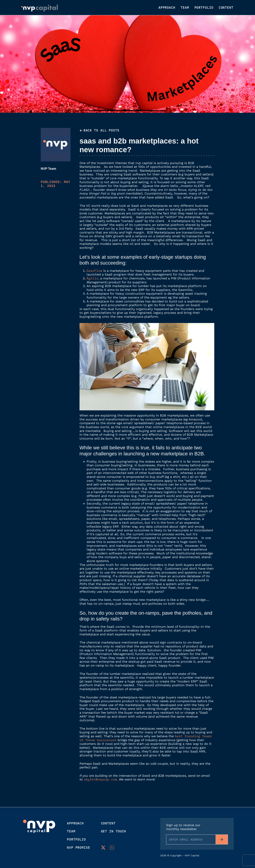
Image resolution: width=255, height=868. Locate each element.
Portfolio (204, 8)
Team (185, 8)
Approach (167, 8)
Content (226, 8)
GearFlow (94, 271)
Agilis (92, 278)
